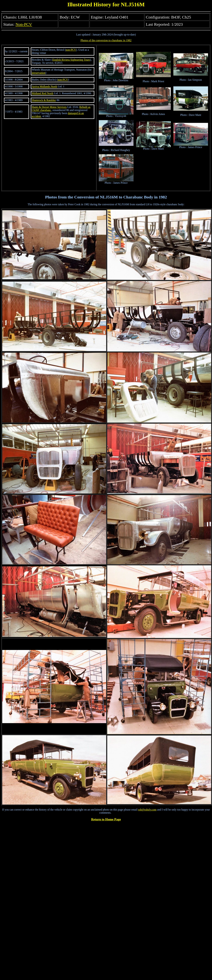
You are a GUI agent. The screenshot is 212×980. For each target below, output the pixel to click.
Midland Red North (43, 93)
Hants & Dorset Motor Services (49, 107)
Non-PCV (24, 24)
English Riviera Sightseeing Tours (71, 60)
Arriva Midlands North (44, 86)
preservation (39, 73)
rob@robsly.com (147, 810)
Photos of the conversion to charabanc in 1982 (106, 40)
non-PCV (71, 50)
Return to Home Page (106, 819)
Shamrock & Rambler (44, 100)
